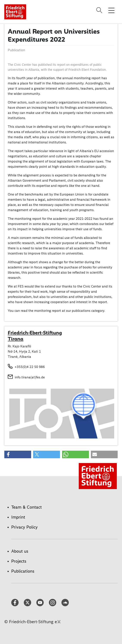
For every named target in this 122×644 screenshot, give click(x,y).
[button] (18, 454)
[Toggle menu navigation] (111, 10)
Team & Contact (26, 507)
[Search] (100, 10)
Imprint (18, 517)
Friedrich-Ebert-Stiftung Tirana (35, 336)
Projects (19, 561)
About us (20, 551)
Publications (23, 571)
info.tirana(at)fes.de (30, 377)
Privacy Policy (24, 527)
